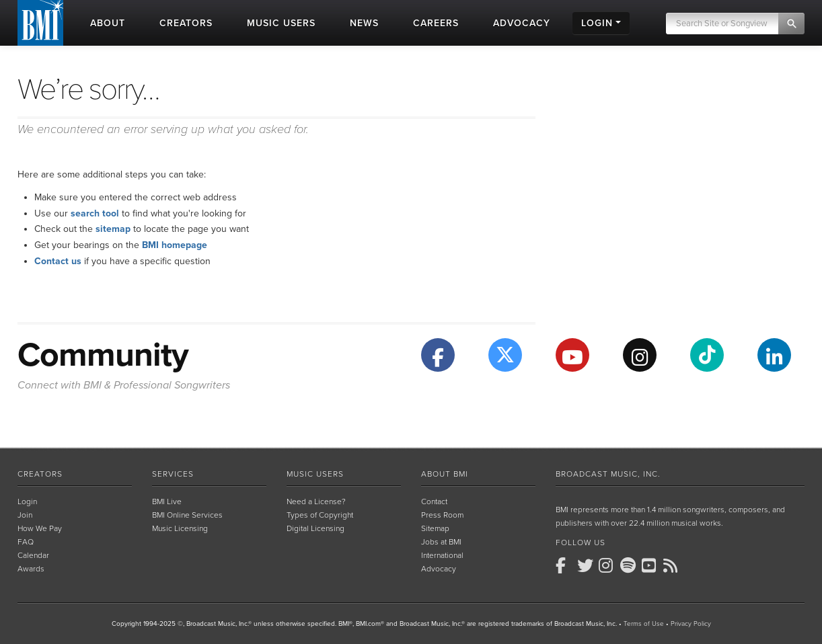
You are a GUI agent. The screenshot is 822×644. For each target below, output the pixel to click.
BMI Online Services (187, 515)
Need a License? (316, 501)
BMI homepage (175, 245)
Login (27, 501)
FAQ (26, 542)
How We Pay (40, 528)
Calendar (33, 555)
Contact (434, 501)
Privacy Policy (691, 624)
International (442, 555)
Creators (40, 474)
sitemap (113, 229)
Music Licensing (180, 528)
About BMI (445, 474)
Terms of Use (644, 624)
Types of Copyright (320, 515)
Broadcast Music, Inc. (608, 474)
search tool (95, 213)
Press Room (442, 515)
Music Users (315, 474)
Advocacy (439, 569)
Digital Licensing (315, 528)
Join (25, 515)
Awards (31, 569)
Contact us (58, 261)
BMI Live (167, 501)
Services (173, 474)
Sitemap (435, 528)
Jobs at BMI (441, 542)
